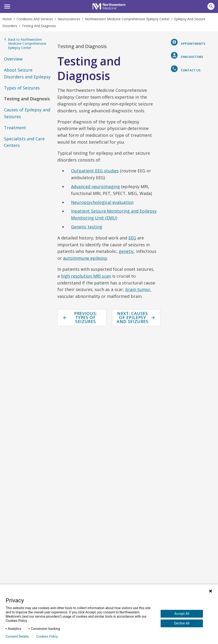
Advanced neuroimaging (95, 186)
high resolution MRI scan (86, 276)
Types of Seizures (22, 88)
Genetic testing (87, 227)
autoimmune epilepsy (85, 258)
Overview (13, 59)
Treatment (15, 128)
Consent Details (17, 636)
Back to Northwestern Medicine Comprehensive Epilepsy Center (25, 44)
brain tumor (138, 289)
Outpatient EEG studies (95, 171)
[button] (6, 6)
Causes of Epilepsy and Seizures (27, 113)
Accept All (182, 614)
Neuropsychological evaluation (102, 202)
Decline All (182, 623)
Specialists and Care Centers (24, 142)
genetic (126, 251)
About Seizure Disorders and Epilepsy (27, 73)
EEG (132, 238)
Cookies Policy (47, 636)
